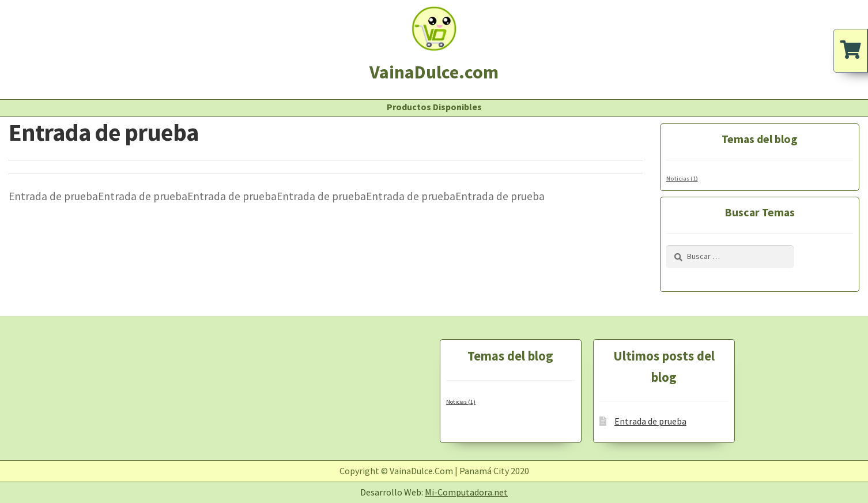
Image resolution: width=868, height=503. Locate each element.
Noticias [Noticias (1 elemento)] (682, 179)
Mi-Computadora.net (466, 492)
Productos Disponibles (434, 107)
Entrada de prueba (650, 421)
